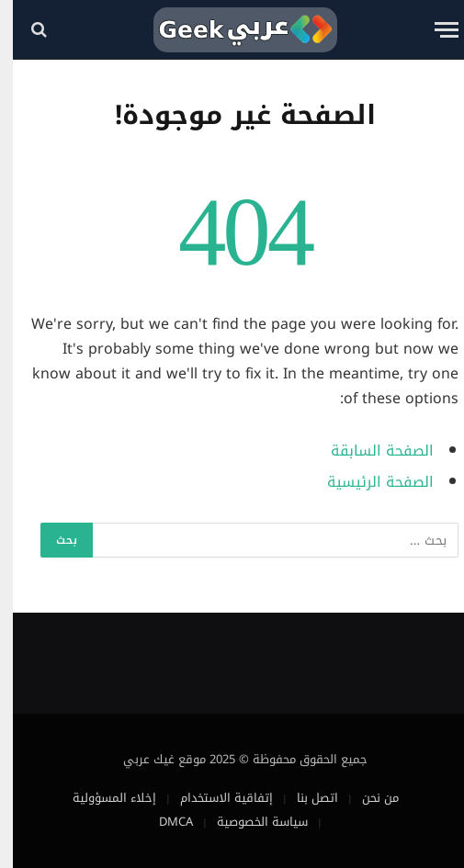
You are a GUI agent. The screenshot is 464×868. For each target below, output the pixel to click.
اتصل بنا (305, 798)
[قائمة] (434, 30)
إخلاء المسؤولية (102, 798)
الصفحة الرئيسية (368, 482)
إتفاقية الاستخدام (214, 798)
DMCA (163, 822)
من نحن (368, 798)
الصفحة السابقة (369, 451)
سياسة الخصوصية (249, 822)
